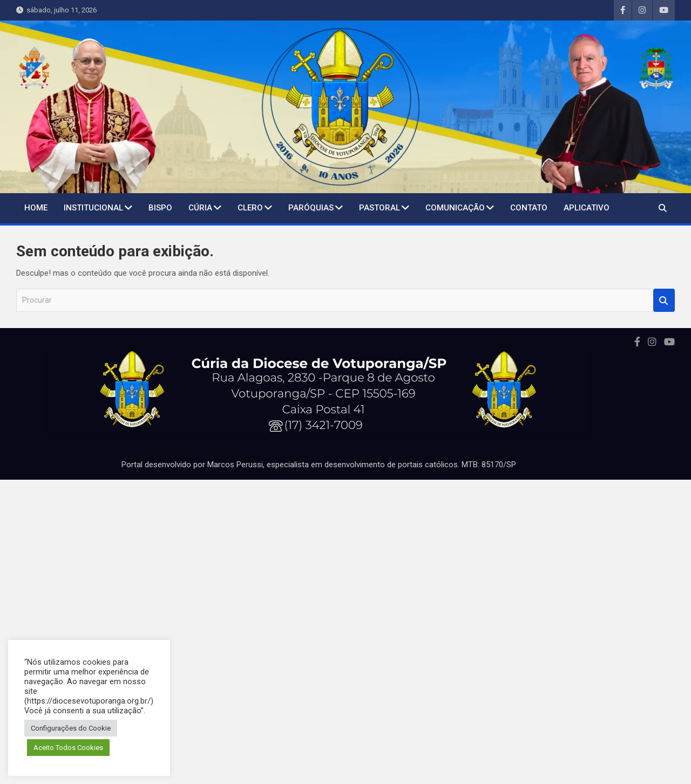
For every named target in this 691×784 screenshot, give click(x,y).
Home (36, 208)
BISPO (160, 208)
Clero (250, 208)
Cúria (200, 208)
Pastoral (380, 208)
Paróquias (311, 208)
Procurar (664, 300)
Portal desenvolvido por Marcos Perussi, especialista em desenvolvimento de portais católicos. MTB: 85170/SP (319, 465)
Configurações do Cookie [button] (71, 728)
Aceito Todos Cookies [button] (68, 748)
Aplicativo (587, 208)
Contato (529, 208)
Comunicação (455, 208)
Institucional (93, 208)
